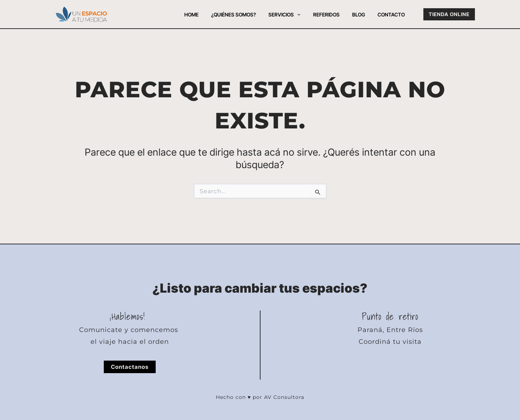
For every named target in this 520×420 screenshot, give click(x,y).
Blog (362, 15)
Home (205, 15)
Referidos (332, 15)
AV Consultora (284, 397)
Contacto (392, 15)
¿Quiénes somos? (245, 15)
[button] (306, 15)
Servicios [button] (293, 15)
